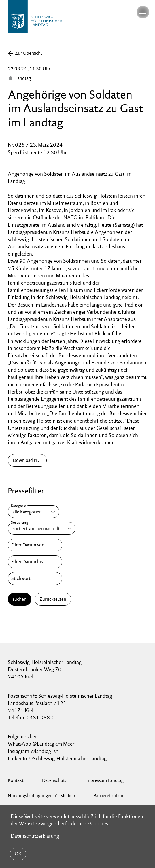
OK (18, 854)
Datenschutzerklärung (35, 836)
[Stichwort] (35, 578)
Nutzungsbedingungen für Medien (41, 796)
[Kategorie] (34, 512)
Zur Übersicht (29, 53)
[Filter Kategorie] (34, 512)
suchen (20, 599)
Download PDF (27, 460)
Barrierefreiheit (109, 796)
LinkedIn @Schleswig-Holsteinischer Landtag (57, 758)
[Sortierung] (42, 528)
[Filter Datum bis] (35, 562)
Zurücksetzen (53, 599)
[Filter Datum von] (35, 545)
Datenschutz (54, 780)
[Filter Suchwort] (35, 578)
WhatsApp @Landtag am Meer (41, 744)
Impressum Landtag (104, 780)
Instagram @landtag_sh (34, 751)
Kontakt (16, 780)
